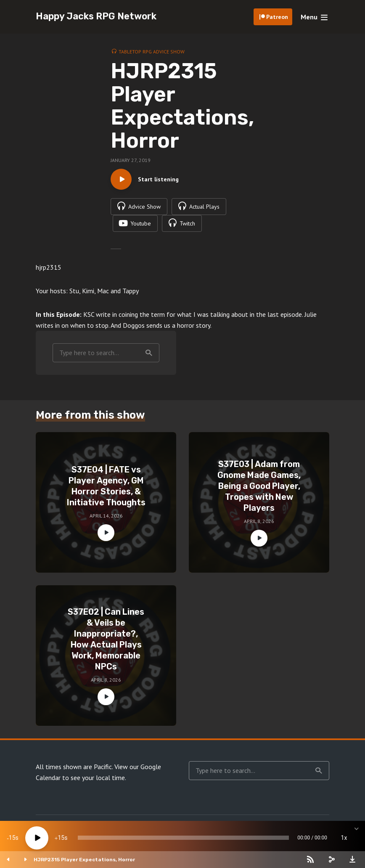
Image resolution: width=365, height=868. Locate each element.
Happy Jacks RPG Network (96, 16)
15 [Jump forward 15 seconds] (61, 838)
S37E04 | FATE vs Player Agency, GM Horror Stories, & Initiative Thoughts (106, 486)
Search (149, 353)
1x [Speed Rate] (344, 838)
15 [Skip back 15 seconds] (12, 838)
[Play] (37, 838)
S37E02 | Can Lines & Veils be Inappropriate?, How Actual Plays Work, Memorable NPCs (106, 639)
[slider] (183, 838)
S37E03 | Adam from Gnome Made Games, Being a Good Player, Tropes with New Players (259, 486)
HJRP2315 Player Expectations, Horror (84, 860)
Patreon (277, 17)
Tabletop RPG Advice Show (152, 52)
